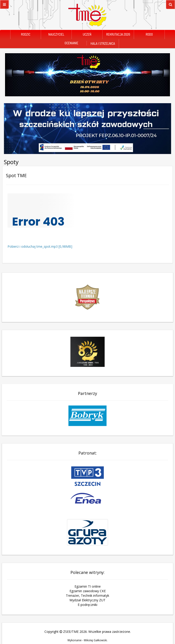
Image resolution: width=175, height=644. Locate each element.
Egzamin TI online (88, 586)
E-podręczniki (87, 605)
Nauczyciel (56, 34)
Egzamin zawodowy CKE (88, 591)
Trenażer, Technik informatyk (87, 595)
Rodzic (26, 34)
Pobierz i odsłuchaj (22, 246)
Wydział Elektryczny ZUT (87, 600)
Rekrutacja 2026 (118, 34)
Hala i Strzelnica (103, 43)
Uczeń (87, 34)
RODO (149, 34)
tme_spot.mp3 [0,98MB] (54, 246)
